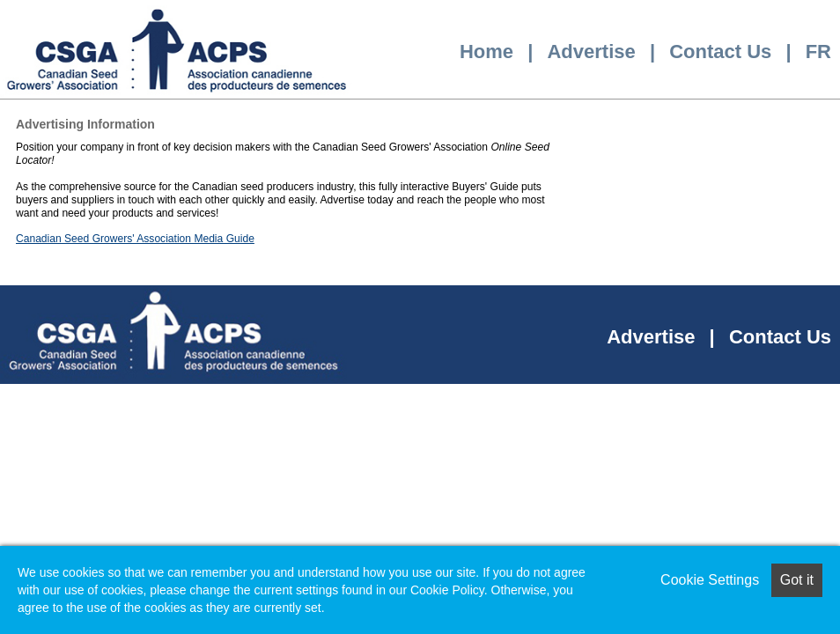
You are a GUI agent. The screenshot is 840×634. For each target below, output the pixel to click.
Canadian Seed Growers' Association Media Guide (135, 239)
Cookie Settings (710, 580)
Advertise (591, 52)
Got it (797, 580)
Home (486, 52)
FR (818, 52)
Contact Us (720, 52)
